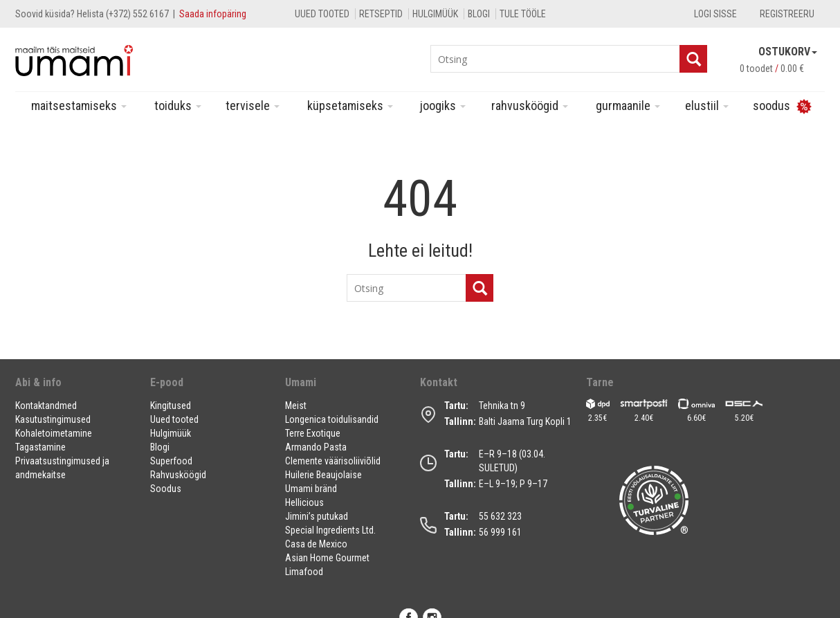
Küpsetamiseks (350, 106)
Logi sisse (715, 14)
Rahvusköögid (530, 106)
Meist (296, 406)
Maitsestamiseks (79, 106)
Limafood (304, 572)
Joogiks (443, 106)
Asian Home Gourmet (327, 558)
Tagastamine (40, 447)
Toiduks (178, 106)
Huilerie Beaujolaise (323, 475)
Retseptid (381, 14)
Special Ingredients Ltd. (330, 530)
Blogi (479, 14)
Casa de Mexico (316, 544)
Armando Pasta (316, 447)
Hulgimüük (435, 14)
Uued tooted (322, 14)
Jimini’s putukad (317, 516)
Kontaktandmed (46, 406)
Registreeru (787, 14)
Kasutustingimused (53, 419)
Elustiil (707, 106)
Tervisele (253, 106)
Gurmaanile (628, 106)
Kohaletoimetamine (54, 433)
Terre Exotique (313, 433)
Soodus (166, 489)
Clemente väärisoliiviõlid (333, 461)
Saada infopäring (213, 14)
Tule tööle (523, 14)
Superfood (171, 461)
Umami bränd (311, 489)
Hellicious (304, 502)
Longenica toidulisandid (332, 419)
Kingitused (171, 406)
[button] (74, 388)
